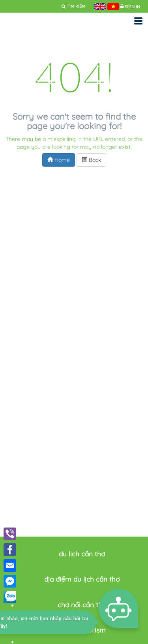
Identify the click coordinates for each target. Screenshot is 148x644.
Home (59, 160)
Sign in (132, 7)
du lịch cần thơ (82, 554)
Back (91, 160)
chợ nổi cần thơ (82, 605)
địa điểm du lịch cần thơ (82, 579)
